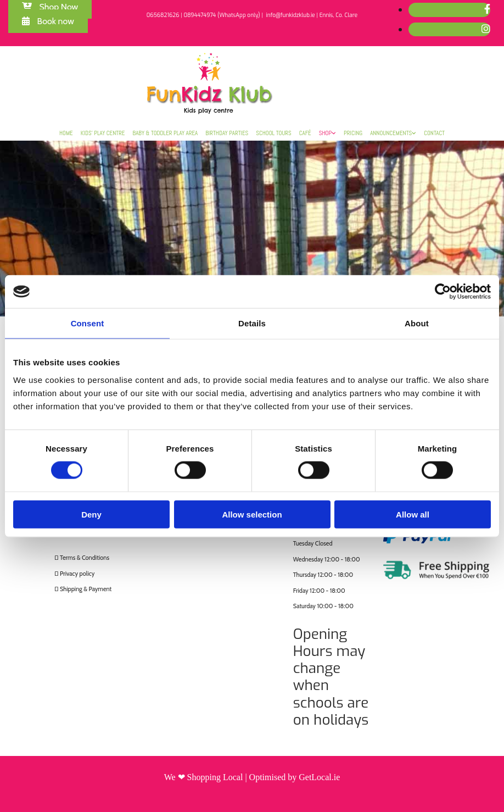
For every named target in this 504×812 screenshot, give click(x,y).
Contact (434, 133)
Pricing (353, 133)
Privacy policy (77, 574)
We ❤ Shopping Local (204, 777)
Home (66, 133)
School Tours (274, 133)
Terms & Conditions (85, 558)
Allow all (413, 514)
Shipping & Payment (86, 589)
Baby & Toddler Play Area (166, 133)
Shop (325, 133)
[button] (48, 21)
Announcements (391, 133)
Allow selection (252, 514)
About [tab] (417, 323)
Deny (91, 514)
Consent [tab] (88, 323)
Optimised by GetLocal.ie (295, 777)
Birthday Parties (227, 133)
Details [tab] (252, 323)
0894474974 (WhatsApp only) (222, 15)
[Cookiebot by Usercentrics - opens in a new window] (443, 292)
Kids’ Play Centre (103, 133)
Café (305, 133)
